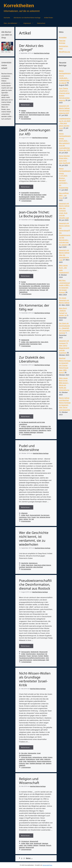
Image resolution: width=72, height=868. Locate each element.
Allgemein (24, 513)
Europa (23, 282)
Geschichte (25, 563)
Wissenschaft (43, 652)
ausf (33, 426)
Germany (35, 656)
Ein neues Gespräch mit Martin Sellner (64, 300)
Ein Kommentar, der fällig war (34, 307)
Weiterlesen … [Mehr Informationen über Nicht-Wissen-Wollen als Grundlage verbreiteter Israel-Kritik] (26, 747)
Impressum (29, 23)
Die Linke (24, 753)
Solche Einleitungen (39, 660)
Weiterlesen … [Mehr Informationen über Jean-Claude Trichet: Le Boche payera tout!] (26, 276)
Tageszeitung (23, 292)
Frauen (34, 517)
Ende (31, 843)
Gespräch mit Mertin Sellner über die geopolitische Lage (64, 255)
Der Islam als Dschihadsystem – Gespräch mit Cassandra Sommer (64, 328)
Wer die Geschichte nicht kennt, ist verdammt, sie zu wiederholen (34, 538)
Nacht (49, 430)
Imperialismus (31, 759)
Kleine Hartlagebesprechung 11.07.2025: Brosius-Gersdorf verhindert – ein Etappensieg (65, 178)
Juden (42, 759)
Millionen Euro (24, 115)
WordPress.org (64, 52)
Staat (27, 763)
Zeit (33, 519)
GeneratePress (47, 865)
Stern (40, 344)
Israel (39, 753)
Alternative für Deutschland (33, 195)
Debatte (33, 197)
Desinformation (31, 654)
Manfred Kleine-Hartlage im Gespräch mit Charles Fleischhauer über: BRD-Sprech (65, 365)
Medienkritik (25, 340)
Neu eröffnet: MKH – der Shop (64, 195)
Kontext (41, 656)
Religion (36, 845)
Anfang (24, 426)
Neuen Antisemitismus (44, 761)
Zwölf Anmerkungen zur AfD (35, 132)
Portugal (42, 290)
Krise (29, 430)
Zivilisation (40, 432)
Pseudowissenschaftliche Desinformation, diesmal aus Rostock (35, 584)
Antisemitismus (37, 757)
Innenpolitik (25, 193)
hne (38, 517)
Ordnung (22, 763)
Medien (24, 111)
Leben (21, 845)
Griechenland (45, 286)
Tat (30, 519)
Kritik (21, 761)
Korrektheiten (19, 6)
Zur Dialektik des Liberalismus (32, 359)
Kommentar (34, 344)
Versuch (49, 845)
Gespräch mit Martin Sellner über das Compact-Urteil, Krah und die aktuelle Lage (64, 211)
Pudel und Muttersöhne (29, 448)
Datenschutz (41, 23)
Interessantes (32, 753)
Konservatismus (35, 193)
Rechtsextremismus (25, 755)
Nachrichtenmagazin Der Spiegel (39, 115)
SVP (47, 290)
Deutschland (41, 654)
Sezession (39, 199)
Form (29, 517)
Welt (48, 660)
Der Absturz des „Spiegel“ (31, 48)
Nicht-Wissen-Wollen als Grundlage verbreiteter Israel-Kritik (35, 679)
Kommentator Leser (35, 288)
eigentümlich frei (35, 342)
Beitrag (37, 426)
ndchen (26, 519)
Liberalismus (23, 424)
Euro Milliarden (36, 286)
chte (27, 342)
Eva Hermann (45, 515)
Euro (48, 284)
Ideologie (48, 428)
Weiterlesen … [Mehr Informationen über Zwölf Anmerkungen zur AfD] (26, 187)
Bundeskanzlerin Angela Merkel (36, 284)
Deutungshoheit (35, 515)
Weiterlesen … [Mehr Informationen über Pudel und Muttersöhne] (26, 507)
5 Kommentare (26, 346)
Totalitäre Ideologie (30, 432)
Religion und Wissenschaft (29, 781)
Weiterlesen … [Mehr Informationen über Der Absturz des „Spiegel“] (26, 105)
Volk (44, 763)
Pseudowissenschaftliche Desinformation (32, 658)
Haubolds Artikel (24, 344)
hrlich (43, 428)
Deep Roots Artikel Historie (42, 565)
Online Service (34, 290)
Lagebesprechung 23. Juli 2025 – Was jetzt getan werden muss (65, 123)
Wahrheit (22, 847)
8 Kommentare (26, 521)
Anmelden (63, 37)
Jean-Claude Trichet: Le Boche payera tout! (36, 214)
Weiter (29, 858)
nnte (25, 845)
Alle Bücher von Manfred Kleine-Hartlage (27, 18)
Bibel (28, 843)
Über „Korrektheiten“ (13, 23)
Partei (38, 197)
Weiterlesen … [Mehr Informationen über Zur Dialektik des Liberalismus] (26, 416)
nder (28, 290)
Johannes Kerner (45, 517)
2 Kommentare (26, 767)
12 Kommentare (26, 434)
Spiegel (26, 117)
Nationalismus (32, 761)
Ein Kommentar (26, 119)
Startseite (7, 18)
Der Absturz (42, 113)
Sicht (47, 658)
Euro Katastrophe (25, 286)
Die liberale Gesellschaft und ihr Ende (33, 422)
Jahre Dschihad (38, 567)
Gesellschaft (38, 843)
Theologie (42, 845)
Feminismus (23, 517)
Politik (42, 197)
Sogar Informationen (26, 660)
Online (21, 117)
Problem (30, 845)
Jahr (47, 113)
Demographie (26, 652)
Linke (25, 761)
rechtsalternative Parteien (27, 199)
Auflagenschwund (32, 113)
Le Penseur (34, 430)
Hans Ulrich (45, 342)
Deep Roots (30, 565)
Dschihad (22, 567)
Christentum (44, 426)
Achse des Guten (26, 757)
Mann (21, 519)
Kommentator (23, 288)
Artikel (23, 113)
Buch (28, 515)
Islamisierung (33, 563)
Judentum (47, 759)
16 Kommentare (26, 201)
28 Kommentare (26, 849)
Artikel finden (49, 18)
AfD (22, 195)
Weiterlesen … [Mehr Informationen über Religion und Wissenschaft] (26, 836)
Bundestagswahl (24, 197)
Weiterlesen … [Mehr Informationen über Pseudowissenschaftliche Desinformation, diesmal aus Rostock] (26, 646)
